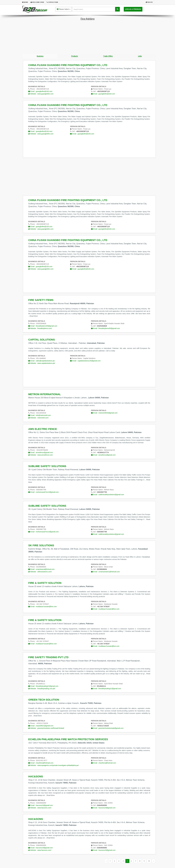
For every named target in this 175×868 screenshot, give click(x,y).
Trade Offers (108, 56)
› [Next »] (153, 861)
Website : (41, 94)
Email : (40, 92)
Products (75, 56)
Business (40, 56)
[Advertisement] (88, 38)
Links (140, 56)
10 (149, 861)
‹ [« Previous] (106, 861)
